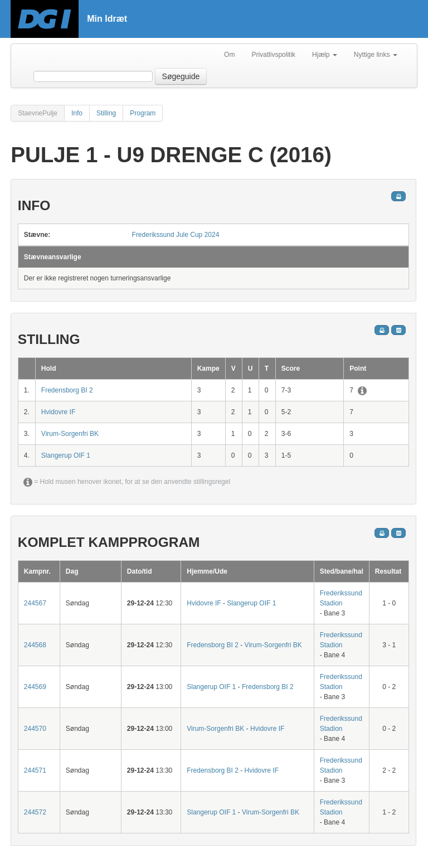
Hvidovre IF (58, 412)
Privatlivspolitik (273, 55)
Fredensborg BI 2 (67, 390)
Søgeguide (181, 76)
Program (143, 113)
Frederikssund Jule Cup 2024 (176, 235)
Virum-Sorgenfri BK (70, 434)
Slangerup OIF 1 (66, 455)
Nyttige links (376, 55)
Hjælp (325, 55)
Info (77, 113)
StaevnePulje (38, 113)
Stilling (106, 113)
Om (229, 55)
